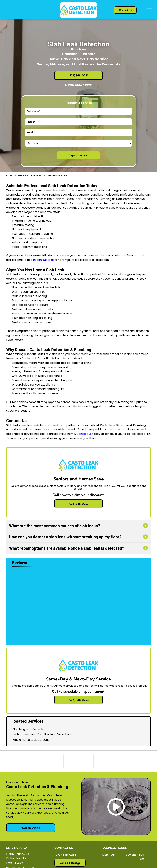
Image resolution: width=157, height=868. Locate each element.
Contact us (84, 434)
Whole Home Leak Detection (32, 740)
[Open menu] (149, 10)
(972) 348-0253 (65, 855)
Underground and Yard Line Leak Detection (41, 734)
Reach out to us (44, 260)
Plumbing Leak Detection (29, 729)
